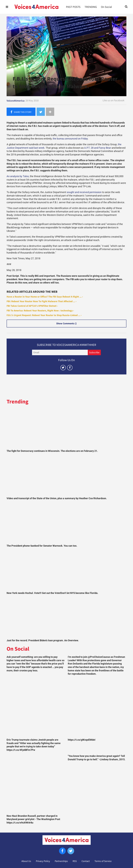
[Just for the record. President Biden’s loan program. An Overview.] (66, 618)
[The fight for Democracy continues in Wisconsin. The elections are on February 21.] (66, 428)
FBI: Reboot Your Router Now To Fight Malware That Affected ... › (41, 301)
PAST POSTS (73, 7)
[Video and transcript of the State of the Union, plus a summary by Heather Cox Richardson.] (66, 475)
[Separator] (50, 112)
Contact (86, 861)
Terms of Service (103, 861)
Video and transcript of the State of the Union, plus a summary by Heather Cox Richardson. (57, 498)
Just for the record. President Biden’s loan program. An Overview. (43, 640)
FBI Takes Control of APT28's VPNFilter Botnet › (32, 306)
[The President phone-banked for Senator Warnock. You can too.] (66, 523)
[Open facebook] (70, 368)
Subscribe (94, 352)
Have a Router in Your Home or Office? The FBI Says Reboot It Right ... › (45, 297)
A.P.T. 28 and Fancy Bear (98, 148)
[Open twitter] (63, 368)
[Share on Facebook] (21, 112)
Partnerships (61, 861)
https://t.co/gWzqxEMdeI (82, 740)
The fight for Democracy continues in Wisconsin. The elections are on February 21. (52, 451)
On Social (106, 7)
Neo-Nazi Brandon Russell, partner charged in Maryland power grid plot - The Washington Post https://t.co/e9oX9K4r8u (33, 819)
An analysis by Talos (18, 176)
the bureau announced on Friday (70, 139)
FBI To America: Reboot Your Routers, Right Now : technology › (40, 311)
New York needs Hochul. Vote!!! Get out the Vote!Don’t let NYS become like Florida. (52, 593)
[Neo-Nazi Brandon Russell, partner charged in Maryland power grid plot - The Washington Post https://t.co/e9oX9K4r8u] (36, 784)
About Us (26, 861)
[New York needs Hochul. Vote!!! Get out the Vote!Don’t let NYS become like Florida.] (66, 570)
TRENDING (91, 7)
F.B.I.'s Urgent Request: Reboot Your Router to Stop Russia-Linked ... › (44, 315)
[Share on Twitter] (41, 112)
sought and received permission (84, 192)
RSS (75, 861)
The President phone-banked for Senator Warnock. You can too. (42, 546)
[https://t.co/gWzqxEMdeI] (97, 708)
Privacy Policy (43, 861)
